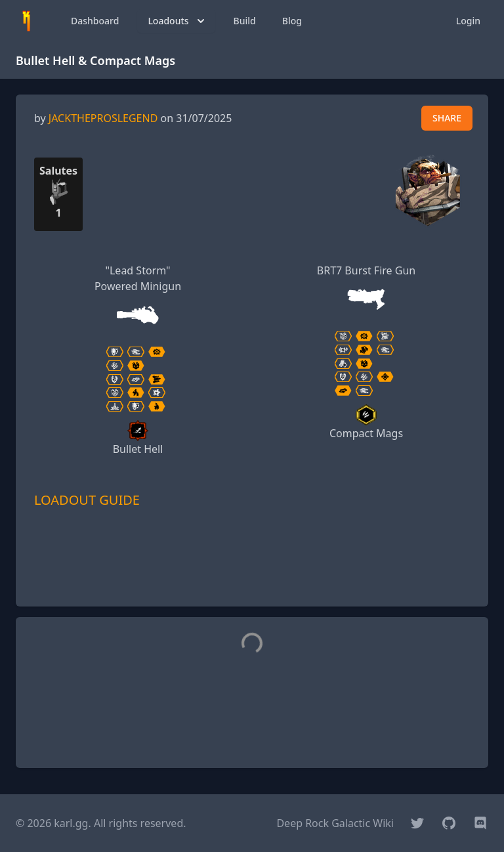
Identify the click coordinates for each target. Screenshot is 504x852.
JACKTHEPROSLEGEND (103, 118)
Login (468, 21)
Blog (292, 21)
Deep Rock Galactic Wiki (335, 823)
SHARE (447, 118)
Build (245, 21)
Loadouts (177, 21)
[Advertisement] (252, 576)
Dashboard (95, 21)
